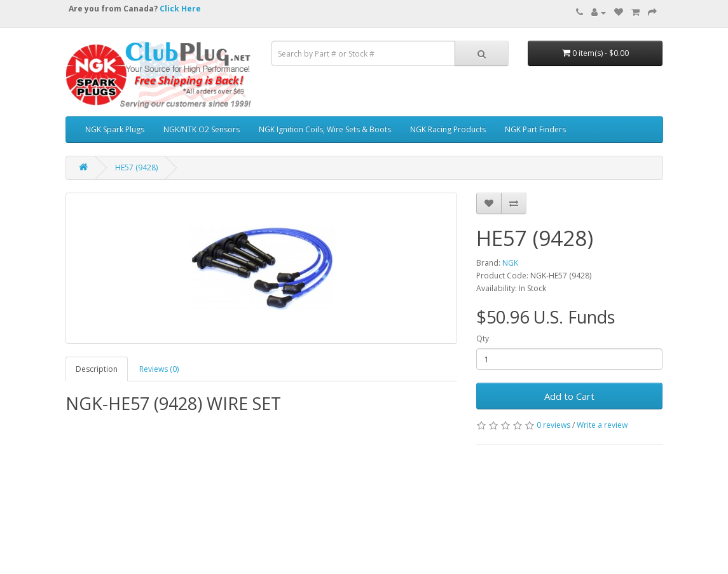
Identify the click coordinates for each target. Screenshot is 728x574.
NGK (510, 263)
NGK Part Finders (535, 129)
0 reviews (553, 425)
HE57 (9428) (136, 167)
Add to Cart (569, 396)
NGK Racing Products (448, 129)
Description (97, 369)
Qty (483, 338)
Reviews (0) (159, 369)
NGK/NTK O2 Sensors (202, 129)
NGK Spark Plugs (115, 129)
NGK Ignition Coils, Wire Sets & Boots (325, 129)
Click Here (180, 9)
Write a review (602, 425)
